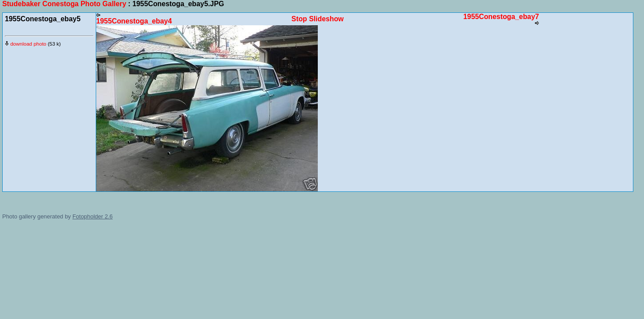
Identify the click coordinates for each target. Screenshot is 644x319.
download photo (26, 44)
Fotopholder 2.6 (92, 216)
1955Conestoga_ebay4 (134, 19)
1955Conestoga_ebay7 (501, 19)
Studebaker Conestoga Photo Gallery (64, 4)
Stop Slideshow (318, 19)
